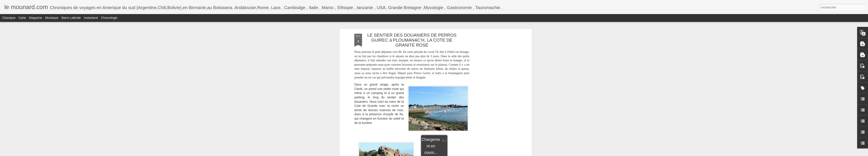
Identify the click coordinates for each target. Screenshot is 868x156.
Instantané (91, 18)
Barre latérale (71, 18)
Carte (22, 18)
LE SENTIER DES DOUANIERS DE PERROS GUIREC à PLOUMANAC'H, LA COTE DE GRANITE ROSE (412, 40)
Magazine (36, 18)
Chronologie (109, 18)
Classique (9, 18)
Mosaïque (52, 18)
